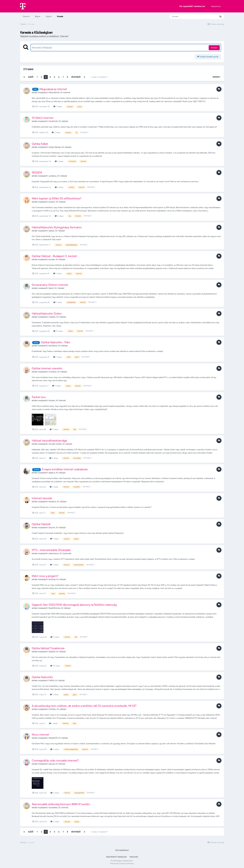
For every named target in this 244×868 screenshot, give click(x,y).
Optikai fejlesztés (42, 677)
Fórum (26, 16)
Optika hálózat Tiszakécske (48, 648)
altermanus (54, 554)
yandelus (53, 176)
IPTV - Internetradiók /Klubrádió (51, 550)
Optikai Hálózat (41, 524)
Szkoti (51, 288)
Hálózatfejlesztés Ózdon (47, 313)
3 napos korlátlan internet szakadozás (65, 469)
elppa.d (52, 473)
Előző (31, 77)
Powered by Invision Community (122, 863)
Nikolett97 (53, 738)
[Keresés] (190, 16)
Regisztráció (216, 6)
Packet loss (39, 397)
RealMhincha (54, 608)
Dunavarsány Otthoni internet (50, 285)
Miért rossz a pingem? (45, 576)
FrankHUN (53, 121)
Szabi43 (52, 652)
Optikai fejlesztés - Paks (56, 342)
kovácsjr (52, 579)
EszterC (52, 202)
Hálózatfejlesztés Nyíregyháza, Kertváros (57, 227)
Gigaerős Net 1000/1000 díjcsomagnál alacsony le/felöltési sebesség (74, 605)
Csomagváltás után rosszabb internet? (55, 760)
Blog (38, 16)
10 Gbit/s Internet (43, 118)
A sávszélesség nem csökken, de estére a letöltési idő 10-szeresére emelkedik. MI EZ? (84, 706)
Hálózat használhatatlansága (49, 441)
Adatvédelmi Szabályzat (116, 857)
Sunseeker (53, 808)
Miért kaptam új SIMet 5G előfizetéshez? (57, 198)
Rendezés (217, 77)
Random (52, 502)
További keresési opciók (208, 57)
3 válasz (55, 637)
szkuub (52, 764)
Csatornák (67, 554)
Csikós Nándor (55, 147)
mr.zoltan (53, 372)
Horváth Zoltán (55, 444)
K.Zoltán (52, 709)
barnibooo (53, 346)
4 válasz (55, 749)
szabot (51, 231)
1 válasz (57, 273)
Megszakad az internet (53, 89)
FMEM (51, 681)
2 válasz (56, 132)
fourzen (52, 401)
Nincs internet (40, 735)
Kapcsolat (134, 857)
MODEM (37, 172)
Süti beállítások (122, 850)
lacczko (52, 260)
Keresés (60, 18)
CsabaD (52, 317)
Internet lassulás (42, 498)
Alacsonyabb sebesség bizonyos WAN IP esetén (61, 804)
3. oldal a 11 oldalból (99, 77)
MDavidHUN (54, 93)
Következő (76, 77)
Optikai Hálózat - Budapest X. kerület (54, 256)
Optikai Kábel (40, 144)
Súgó (49, 16)
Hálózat (65, 121)
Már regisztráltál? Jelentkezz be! (192, 6)
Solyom (52, 528)
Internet (67, 93)
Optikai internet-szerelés (47, 368)
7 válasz (58, 106)
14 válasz (58, 331)
